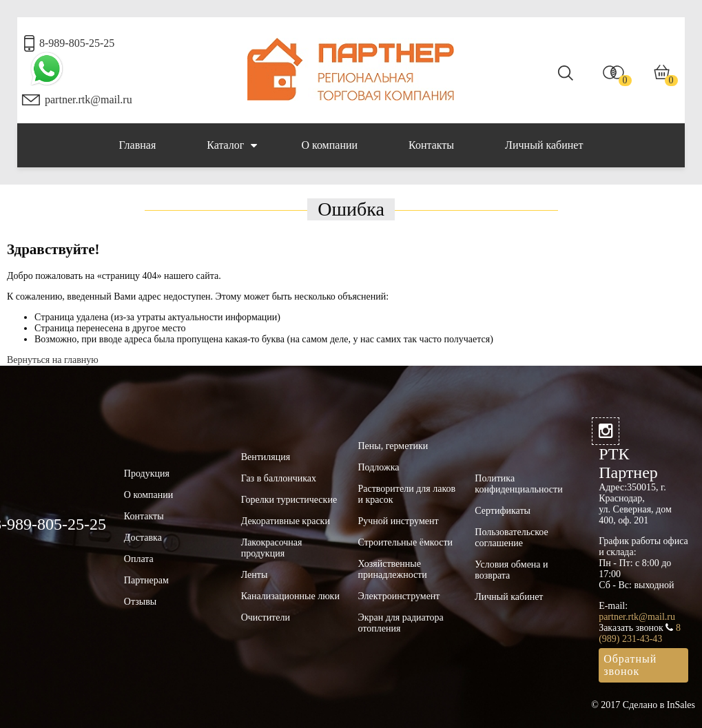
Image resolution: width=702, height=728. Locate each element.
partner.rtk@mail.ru (89, 100)
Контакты (431, 145)
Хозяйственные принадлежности (392, 569)
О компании (329, 145)
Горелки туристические (289, 500)
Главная (138, 145)
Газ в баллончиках (279, 478)
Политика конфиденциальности (518, 484)
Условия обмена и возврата (511, 570)
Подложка (378, 467)
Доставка (143, 538)
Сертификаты (503, 511)
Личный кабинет (544, 145)
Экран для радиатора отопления (400, 623)
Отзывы (140, 602)
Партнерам (146, 580)
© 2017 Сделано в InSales (643, 705)
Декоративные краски (286, 521)
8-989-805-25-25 (77, 43)
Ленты (255, 575)
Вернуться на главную (53, 360)
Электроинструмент (399, 596)
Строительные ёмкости (405, 542)
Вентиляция (266, 457)
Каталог (232, 145)
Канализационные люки (290, 596)
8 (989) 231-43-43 (640, 633)
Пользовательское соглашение (511, 538)
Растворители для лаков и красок (406, 494)
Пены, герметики (393, 446)
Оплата (139, 559)
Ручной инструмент (398, 521)
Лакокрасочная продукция (272, 548)
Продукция (147, 474)
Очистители (266, 617)
